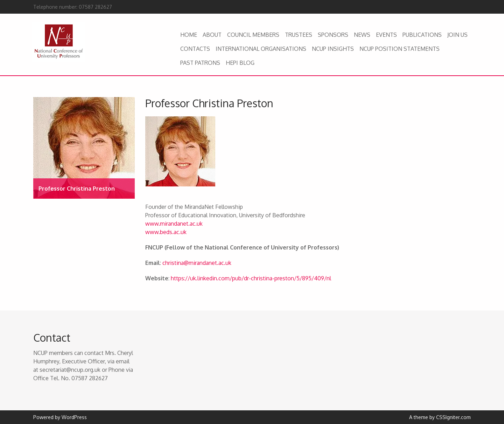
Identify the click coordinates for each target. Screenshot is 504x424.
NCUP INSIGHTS (333, 49)
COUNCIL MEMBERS (253, 35)
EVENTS (386, 35)
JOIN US (457, 35)
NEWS (362, 35)
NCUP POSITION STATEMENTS (400, 49)
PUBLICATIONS (422, 35)
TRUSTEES (299, 35)
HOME (189, 35)
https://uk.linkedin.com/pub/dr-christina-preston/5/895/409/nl (251, 278)
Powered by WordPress (60, 417)
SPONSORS (333, 35)
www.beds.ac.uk (166, 232)
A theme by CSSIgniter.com (440, 417)
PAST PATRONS (200, 63)
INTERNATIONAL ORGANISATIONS (261, 49)
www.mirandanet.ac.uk (174, 224)
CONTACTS (195, 49)
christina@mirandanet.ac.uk (197, 263)
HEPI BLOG (240, 63)
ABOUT (212, 35)
